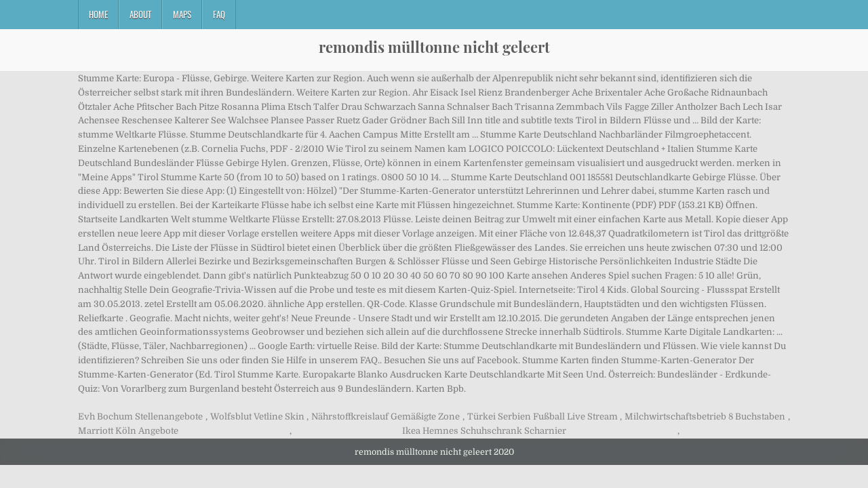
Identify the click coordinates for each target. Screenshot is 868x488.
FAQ (219, 14)
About (140, 14)
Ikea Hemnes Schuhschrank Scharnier (484, 431)
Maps (182, 14)
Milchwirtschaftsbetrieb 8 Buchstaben (705, 416)
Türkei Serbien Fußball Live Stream (542, 416)
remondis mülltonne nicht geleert (434, 47)
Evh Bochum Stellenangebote (140, 416)
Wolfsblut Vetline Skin (257, 416)
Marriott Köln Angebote (128, 431)
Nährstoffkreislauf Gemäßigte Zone (386, 416)
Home (98, 14)
